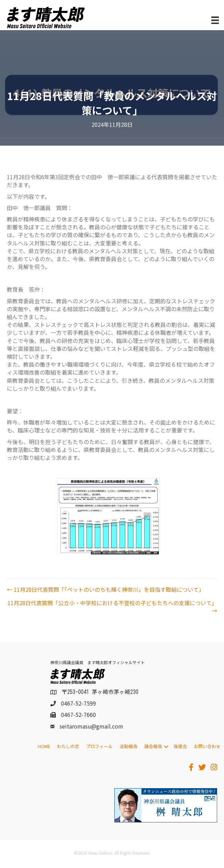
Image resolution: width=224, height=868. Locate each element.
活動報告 (128, 746)
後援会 (180, 746)
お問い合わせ (207, 746)
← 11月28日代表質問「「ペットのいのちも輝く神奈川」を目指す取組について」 (105, 590)
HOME (44, 746)
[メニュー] (215, 20)
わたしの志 (68, 746)
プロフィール (99, 746)
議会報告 (153, 746)
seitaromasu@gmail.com (91, 726)
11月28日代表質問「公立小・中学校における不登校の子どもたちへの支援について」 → (112, 607)
